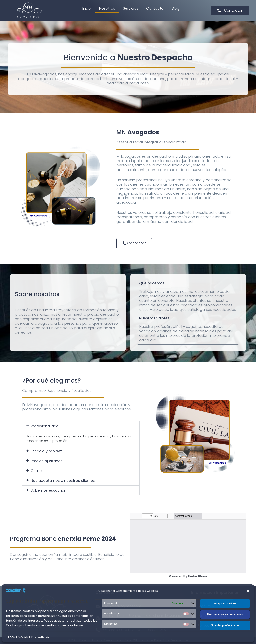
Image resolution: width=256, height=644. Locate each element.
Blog (176, 8)
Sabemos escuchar (48, 490)
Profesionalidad (45, 426)
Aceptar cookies (225, 603)
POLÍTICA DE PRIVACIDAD (29, 637)
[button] (248, 591)
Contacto (155, 8)
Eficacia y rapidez (46, 451)
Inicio (87, 8)
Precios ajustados (47, 461)
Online (36, 471)
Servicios (131, 8)
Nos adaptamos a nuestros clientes (63, 480)
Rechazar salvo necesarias (225, 614)
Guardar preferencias (225, 625)
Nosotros (107, 8)
